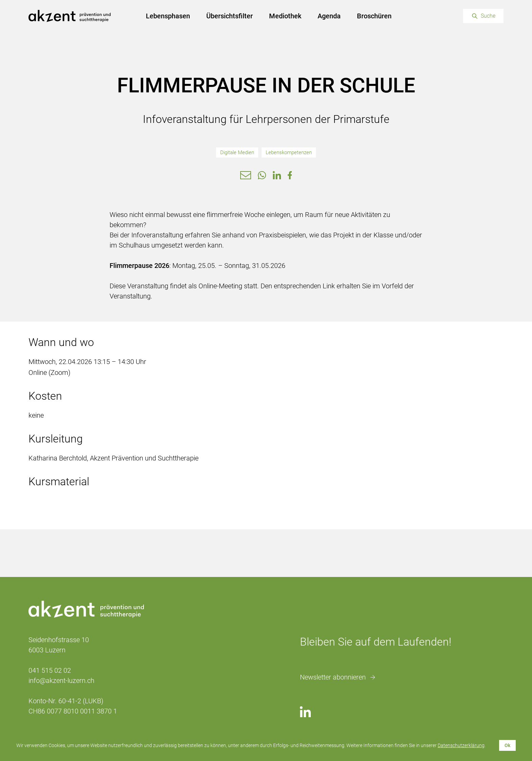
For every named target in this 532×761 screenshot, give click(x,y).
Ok (507, 745)
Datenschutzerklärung (461, 745)
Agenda (329, 16)
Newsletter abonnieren (333, 677)
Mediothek (285, 16)
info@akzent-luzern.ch (61, 681)
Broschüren (374, 16)
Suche (488, 16)
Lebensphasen (168, 16)
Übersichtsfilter (230, 16)
